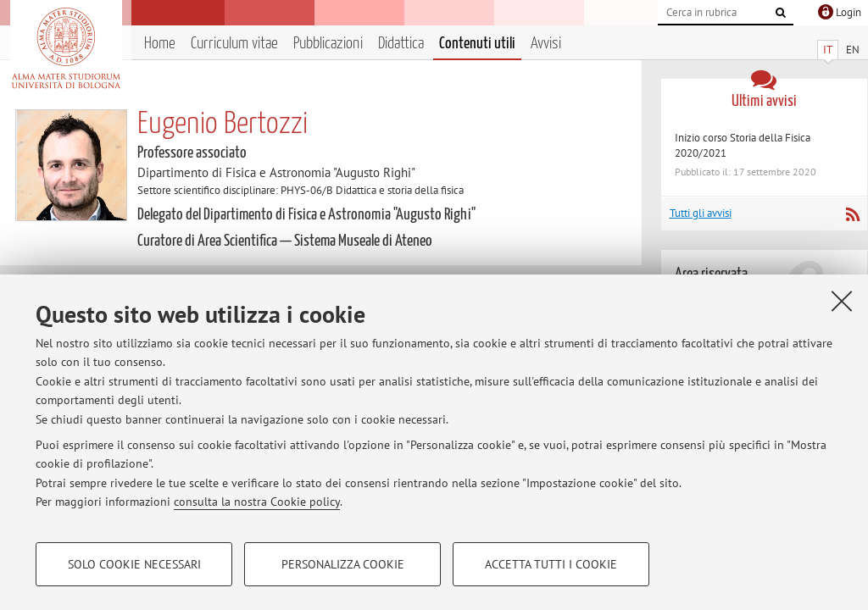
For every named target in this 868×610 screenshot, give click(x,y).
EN (853, 50)
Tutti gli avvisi (701, 213)
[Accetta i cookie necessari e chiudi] (842, 301)
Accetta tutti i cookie (551, 564)
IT (828, 50)
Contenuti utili (477, 44)
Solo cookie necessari (134, 564)
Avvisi (546, 44)
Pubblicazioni (328, 44)
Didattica (401, 44)
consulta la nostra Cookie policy (257, 502)
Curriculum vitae (234, 44)
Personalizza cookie (343, 564)
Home (160, 44)
